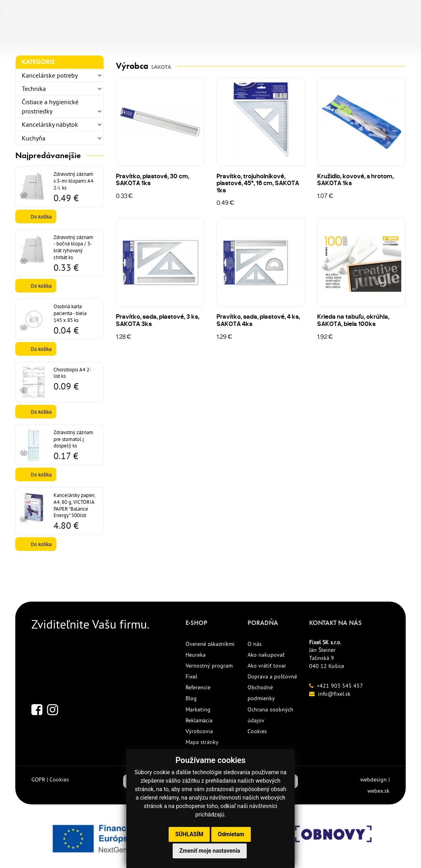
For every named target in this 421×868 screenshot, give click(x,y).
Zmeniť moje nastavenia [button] (209, 851)
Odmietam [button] (231, 834)
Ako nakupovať (266, 655)
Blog (191, 698)
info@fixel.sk (334, 694)
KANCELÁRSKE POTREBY (56, 39)
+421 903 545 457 (340, 686)
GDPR (38, 779)
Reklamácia (199, 720)
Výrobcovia (199, 731)
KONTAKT (320, 39)
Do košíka (41, 216)
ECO (200, 39)
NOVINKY (165, 39)
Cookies (257, 731)
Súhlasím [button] (189, 834)
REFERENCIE (272, 39)
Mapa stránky (202, 742)
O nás (255, 644)
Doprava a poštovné (272, 676)
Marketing (198, 709)
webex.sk (379, 791)
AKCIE (229, 39)
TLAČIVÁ (123, 39)
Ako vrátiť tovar (267, 666)
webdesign (374, 779)
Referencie (198, 687)
